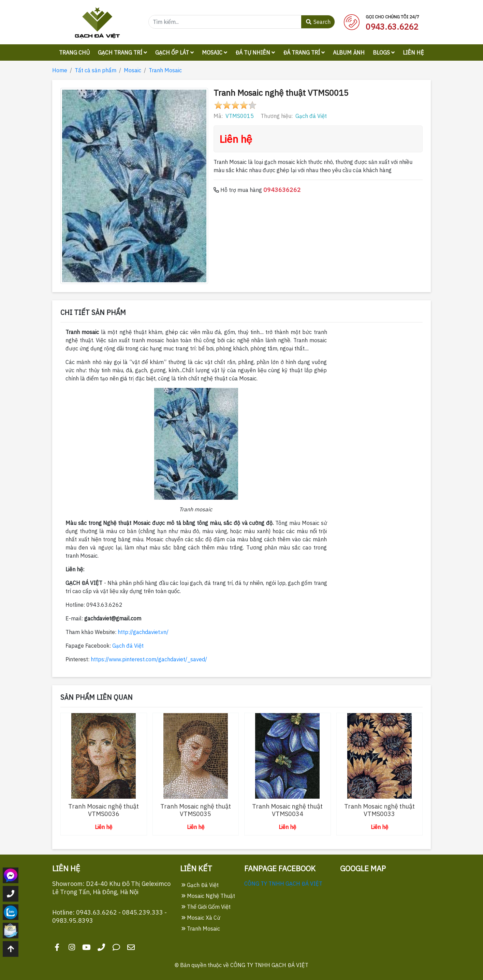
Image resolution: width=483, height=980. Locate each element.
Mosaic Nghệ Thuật (208, 896)
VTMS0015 (240, 116)
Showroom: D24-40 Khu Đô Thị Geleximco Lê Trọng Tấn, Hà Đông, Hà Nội (111, 888)
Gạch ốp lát (174, 52)
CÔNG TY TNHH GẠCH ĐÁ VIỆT (283, 884)
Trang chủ (74, 52)
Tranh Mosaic (165, 70)
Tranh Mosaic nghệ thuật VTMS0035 (196, 810)
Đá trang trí (304, 52)
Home (60, 70)
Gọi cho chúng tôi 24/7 (392, 17)
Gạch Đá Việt (200, 885)
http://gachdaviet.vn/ (143, 632)
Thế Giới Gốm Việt (206, 907)
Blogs (384, 52)
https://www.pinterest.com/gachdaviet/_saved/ (149, 659)
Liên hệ (413, 52)
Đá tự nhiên (255, 52)
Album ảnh (349, 52)
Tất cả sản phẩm (96, 70)
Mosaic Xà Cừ (201, 918)
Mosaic (215, 52)
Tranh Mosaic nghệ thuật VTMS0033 (379, 810)
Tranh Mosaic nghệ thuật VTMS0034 (287, 810)
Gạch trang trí (122, 52)
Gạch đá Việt (311, 116)
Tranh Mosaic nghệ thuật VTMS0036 (104, 810)
